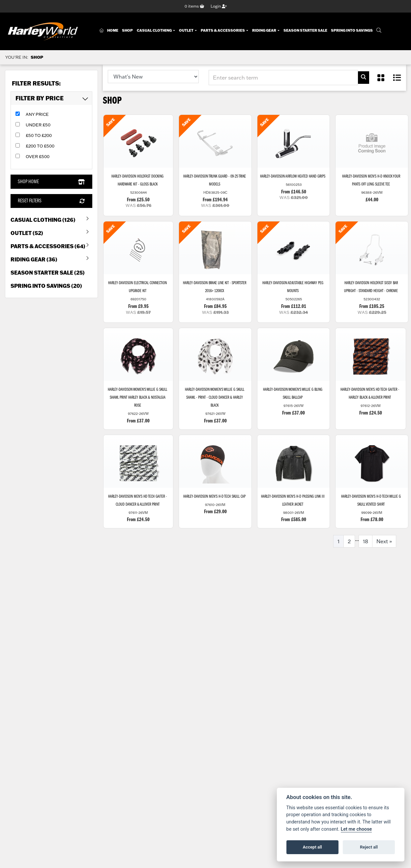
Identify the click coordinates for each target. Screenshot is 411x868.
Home (113, 31)
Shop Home (51, 182)
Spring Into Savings (352, 31)
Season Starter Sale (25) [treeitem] (48, 272)
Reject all (369, 847)
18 (366, 542)
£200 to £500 (40, 146)
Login (219, 6)
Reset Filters (51, 201)
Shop (127, 31)
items (194, 6)
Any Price (37, 115)
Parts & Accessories (223, 31)
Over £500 (38, 157)
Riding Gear (264, 31)
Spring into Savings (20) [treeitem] (46, 286)
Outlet (187, 31)
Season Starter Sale (305, 31)
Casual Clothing (155, 31)
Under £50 (38, 125)
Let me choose (356, 829)
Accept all (312, 847)
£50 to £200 (39, 136)
